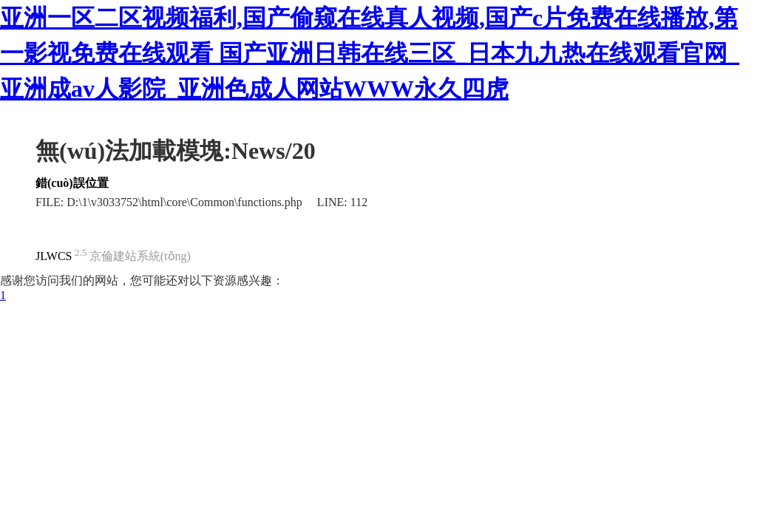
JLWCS (54, 256)
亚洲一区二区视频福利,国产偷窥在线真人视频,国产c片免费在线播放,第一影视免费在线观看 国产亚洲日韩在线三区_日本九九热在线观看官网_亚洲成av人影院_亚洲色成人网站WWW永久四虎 (370, 53)
